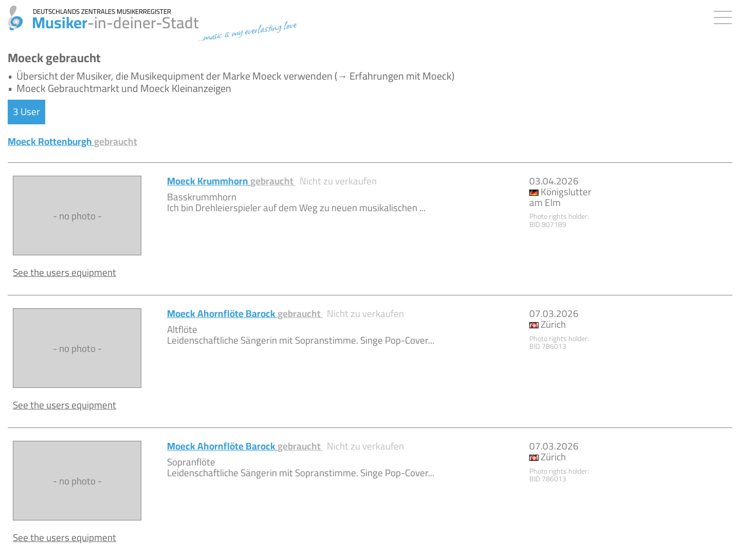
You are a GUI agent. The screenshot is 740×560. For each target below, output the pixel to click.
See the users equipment (64, 272)
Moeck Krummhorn (231, 181)
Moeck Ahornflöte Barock (245, 313)
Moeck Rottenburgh (72, 141)
